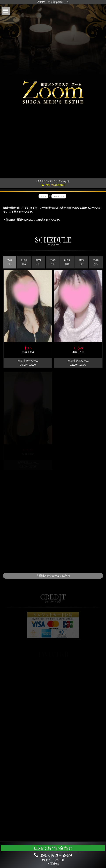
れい (28, 348)
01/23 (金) (24, 262)
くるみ (78, 348)
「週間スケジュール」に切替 (53, 576)
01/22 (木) (10, 262)
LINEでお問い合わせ (53, 848)
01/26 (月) (67, 262)
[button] (6, 11)
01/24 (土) (38, 262)
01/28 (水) (96, 262)
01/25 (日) (53, 262)
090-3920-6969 (53, 185)
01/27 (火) (81, 262)
